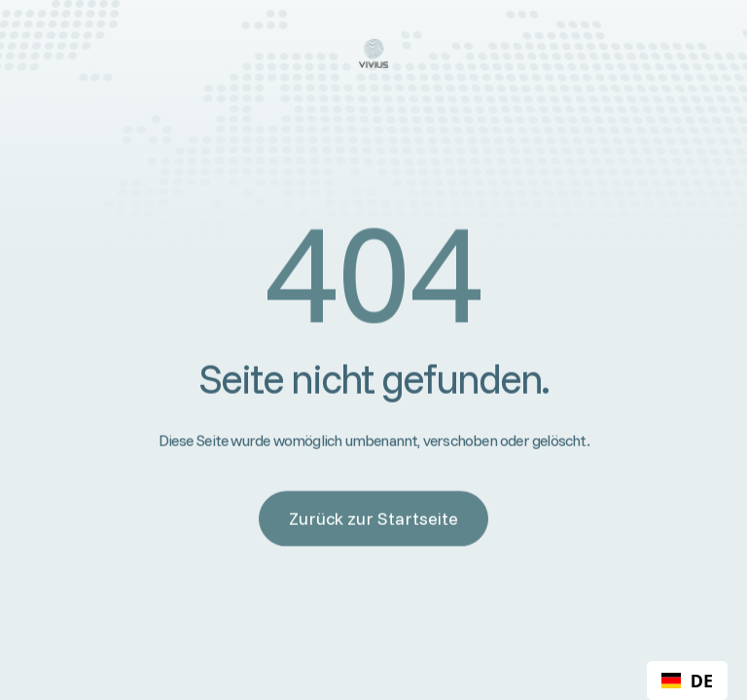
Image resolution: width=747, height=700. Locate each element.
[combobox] (687, 681)
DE (687, 681)
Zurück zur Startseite (373, 519)
